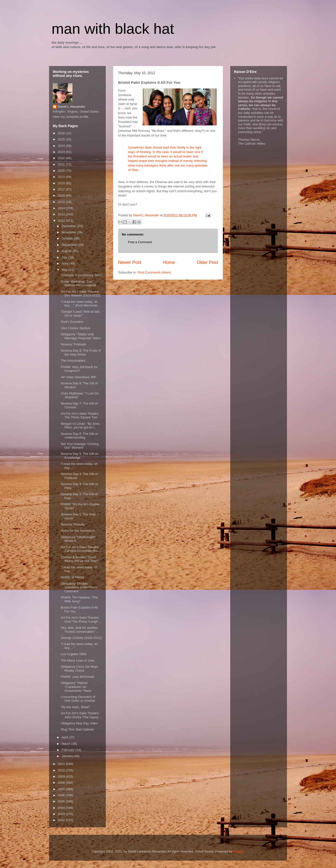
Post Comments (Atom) (154, 272)
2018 (62, 183)
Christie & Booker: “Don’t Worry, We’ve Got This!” (79, 559)
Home (169, 262)
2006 (62, 795)
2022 (62, 158)
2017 (62, 189)
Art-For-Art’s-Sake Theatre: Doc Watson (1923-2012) (80, 294)
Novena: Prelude (73, 524)
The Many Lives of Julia (78, 660)
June (66, 264)
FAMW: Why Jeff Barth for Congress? (79, 369)
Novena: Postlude (73, 344)
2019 (62, 177)
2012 (62, 221)
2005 (62, 801)
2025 (62, 139)
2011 (62, 764)
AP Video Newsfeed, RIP (78, 377)
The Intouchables (73, 361)
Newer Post (130, 262)
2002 (62, 820)
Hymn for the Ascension (78, 531)
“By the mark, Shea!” (75, 707)
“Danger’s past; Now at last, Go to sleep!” (80, 314)
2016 (62, 196)
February (69, 750)
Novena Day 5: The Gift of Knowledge (79, 456)
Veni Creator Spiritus (75, 328)
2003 (62, 814)
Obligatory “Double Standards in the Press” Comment (79, 587)
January (68, 756)
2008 (62, 783)
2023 (62, 152)
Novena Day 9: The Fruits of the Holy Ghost (81, 352)
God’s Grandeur (72, 322)
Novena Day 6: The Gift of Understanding (79, 436)
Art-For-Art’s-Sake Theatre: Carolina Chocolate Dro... (80, 549)
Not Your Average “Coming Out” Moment (80, 446)
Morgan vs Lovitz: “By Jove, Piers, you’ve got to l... (80, 426)
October (68, 238)
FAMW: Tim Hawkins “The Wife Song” (79, 599)
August (67, 251)
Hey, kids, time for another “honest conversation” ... (80, 630)
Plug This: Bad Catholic (77, 729)
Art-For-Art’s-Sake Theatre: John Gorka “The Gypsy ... (81, 715)
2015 (62, 202)
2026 (62, 133)
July (65, 257)
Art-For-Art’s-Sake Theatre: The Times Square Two (80, 416)
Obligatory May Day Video (79, 723)
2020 (62, 171)
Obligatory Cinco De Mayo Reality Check (79, 669)
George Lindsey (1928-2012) (81, 638)
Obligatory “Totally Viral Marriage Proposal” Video (81, 336)
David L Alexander (72, 107)
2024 (62, 146)
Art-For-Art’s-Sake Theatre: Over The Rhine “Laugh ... (81, 620)
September (70, 245)
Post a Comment (140, 242)
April (65, 737)
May (65, 270)
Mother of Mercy (72, 577)
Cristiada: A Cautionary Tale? (81, 275)
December (70, 226)
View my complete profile (71, 117)
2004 (62, 808)
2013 (62, 214)
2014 (62, 208)
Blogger (238, 851)
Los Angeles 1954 (73, 654)
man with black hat (113, 29)
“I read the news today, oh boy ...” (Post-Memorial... (80, 304)
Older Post (207, 262)
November (70, 232)
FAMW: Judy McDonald (77, 677)
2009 (62, 776)
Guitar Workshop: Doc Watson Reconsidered (78, 283)
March (67, 744)
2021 (62, 164)
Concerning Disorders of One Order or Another (78, 699)
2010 (62, 770)
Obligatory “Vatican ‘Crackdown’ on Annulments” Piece (76, 687)
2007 (62, 789)
